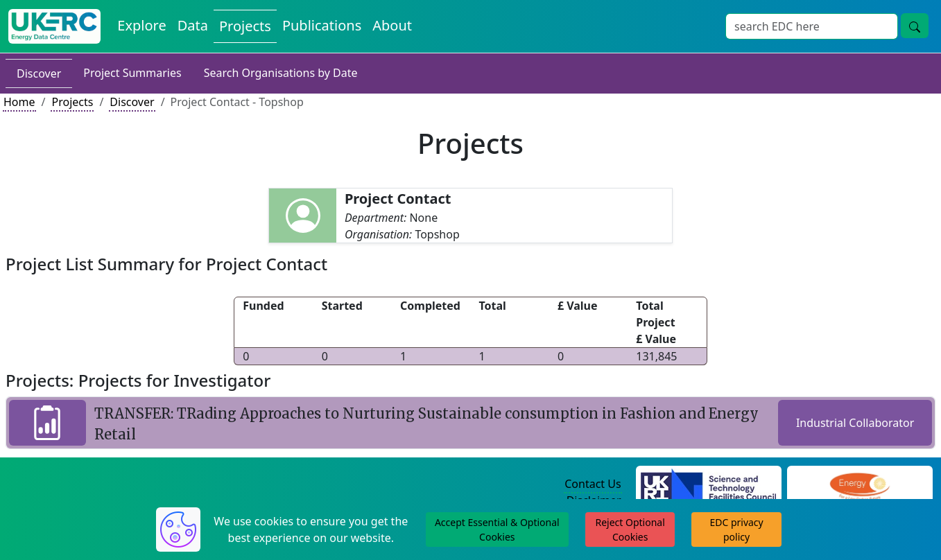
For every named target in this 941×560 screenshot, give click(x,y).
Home (19, 102)
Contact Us (593, 484)
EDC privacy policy (736, 530)
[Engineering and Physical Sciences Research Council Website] (860, 484)
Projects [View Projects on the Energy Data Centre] (245, 26)
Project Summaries (132, 73)
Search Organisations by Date (281, 73)
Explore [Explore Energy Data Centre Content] (141, 25)
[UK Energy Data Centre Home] (54, 26)
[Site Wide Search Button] (915, 26)
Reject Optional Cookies (630, 530)
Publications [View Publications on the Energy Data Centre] (322, 25)
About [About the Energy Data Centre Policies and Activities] (392, 25)
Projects (72, 102)
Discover (39, 73)
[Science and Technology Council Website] (708, 484)
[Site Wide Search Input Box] (812, 26)
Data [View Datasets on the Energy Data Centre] (193, 25)
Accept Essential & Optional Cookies (497, 530)
